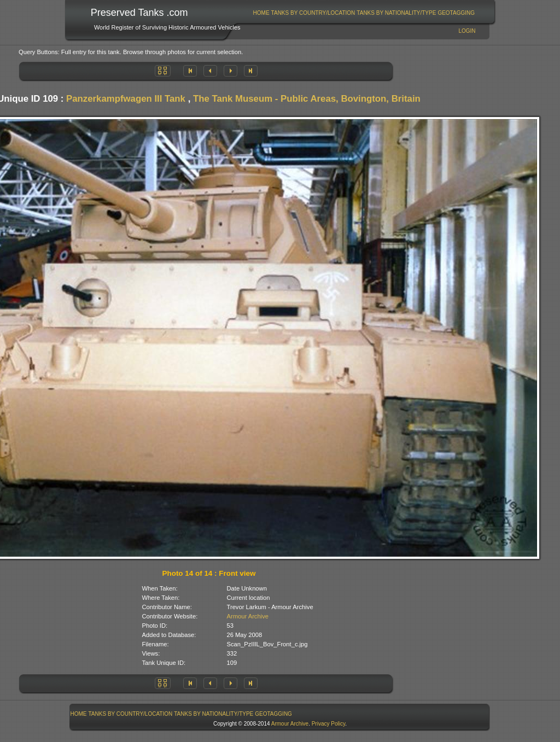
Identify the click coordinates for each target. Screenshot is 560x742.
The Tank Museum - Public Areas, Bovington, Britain (307, 99)
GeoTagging (456, 13)
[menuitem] (261, 13)
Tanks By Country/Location (313, 13)
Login (467, 31)
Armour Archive (248, 616)
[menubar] (364, 13)
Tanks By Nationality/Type (396, 13)
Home (261, 13)
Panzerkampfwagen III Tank (126, 99)
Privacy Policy (329, 724)
